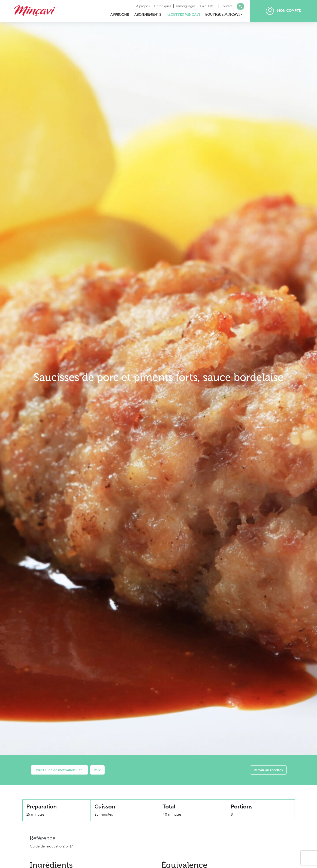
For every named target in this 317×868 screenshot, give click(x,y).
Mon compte (283, 11)
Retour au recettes (268, 770)
